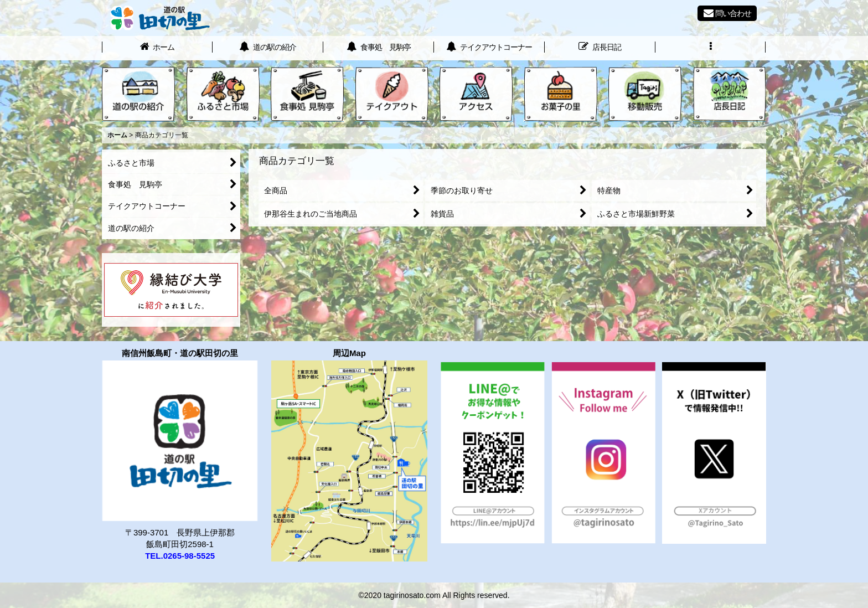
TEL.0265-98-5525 (180, 556)
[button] (711, 48)
